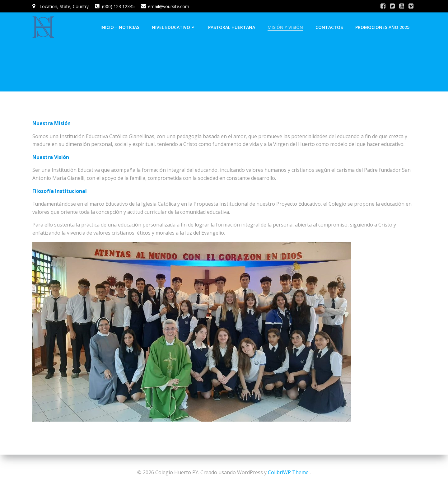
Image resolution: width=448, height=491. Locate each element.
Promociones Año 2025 (382, 27)
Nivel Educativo (174, 27)
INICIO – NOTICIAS (120, 27)
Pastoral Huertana (232, 27)
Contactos (329, 27)
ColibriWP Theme (288, 472)
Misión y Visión (285, 27)
